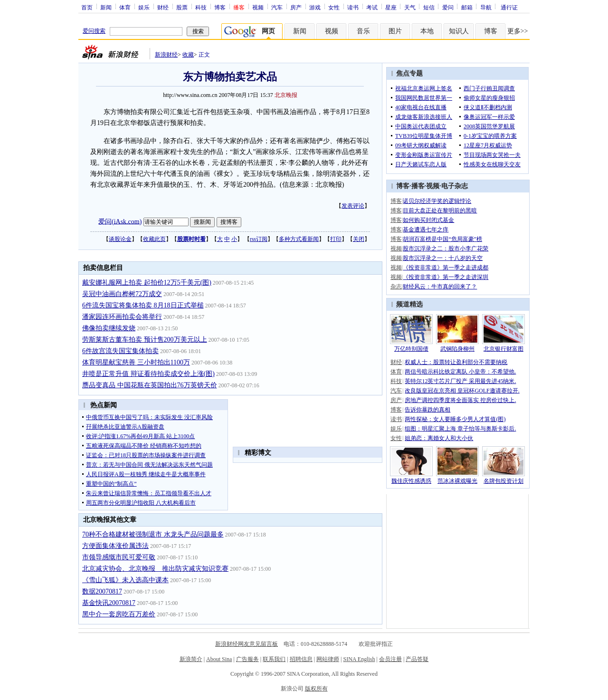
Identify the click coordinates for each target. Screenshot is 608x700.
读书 (353, 7)
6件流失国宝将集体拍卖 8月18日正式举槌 (143, 305)
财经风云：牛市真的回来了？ (440, 287)
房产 (296, 7)
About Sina (219, 659)
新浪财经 (166, 55)
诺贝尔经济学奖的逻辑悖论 (437, 201)
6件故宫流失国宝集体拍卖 (120, 351)
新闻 (106, 7)
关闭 (359, 239)
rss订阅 (259, 239)
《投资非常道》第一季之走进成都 (446, 268)
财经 (163, 7)
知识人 (459, 31)
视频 (258, 7)
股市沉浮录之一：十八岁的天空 (443, 258)
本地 (427, 31)
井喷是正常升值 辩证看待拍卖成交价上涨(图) (148, 374)
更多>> (518, 31)
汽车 (277, 7)
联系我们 (274, 659)
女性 (334, 7)
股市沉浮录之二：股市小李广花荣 (446, 249)
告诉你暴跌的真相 (427, 410)
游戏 (315, 7)
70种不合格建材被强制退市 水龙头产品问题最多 (153, 534)
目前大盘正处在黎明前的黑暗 (440, 211)
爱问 (448, 7)
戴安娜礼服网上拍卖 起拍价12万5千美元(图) (147, 283)
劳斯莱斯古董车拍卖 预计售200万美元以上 (145, 340)
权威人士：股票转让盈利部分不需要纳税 (456, 362)
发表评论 (353, 206)
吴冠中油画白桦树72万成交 (122, 294)
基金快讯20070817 (109, 603)
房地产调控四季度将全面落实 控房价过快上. (460, 400)
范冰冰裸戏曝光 (457, 481)
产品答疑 (417, 659)
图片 (395, 31)
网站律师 (328, 659)
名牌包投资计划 (503, 481)
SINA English (359, 659)
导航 (486, 7)
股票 (182, 7)
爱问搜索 (94, 31)
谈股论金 (120, 239)
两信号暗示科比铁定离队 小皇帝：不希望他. (460, 372)
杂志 (396, 287)
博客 (220, 7)
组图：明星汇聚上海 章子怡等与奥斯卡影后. (460, 429)
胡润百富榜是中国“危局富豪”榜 (442, 239)
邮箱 (467, 7)
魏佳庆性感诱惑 (411, 481)
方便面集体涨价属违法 (115, 546)
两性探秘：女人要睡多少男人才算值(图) (455, 419)
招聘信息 (301, 659)
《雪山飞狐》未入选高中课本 (125, 580)
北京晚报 (286, 95)
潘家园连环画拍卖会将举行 (122, 317)
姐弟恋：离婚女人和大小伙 (439, 438)
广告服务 (247, 659)
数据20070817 (102, 591)
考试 (372, 7)
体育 (125, 7)
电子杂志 (455, 186)
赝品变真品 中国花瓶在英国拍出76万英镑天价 (150, 385)
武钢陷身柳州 (457, 349)
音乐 (363, 31)
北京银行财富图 (503, 349)
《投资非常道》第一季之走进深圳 (446, 277)
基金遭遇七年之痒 (426, 230)
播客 (418, 186)
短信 (429, 7)
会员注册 (390, 659)
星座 (391, 7)
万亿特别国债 (411, 349)
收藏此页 (154, 239)
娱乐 (144, 7)
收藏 (188, 55)
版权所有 (316, 689)
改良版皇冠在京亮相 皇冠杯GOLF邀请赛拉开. (462, 391)
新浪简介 (191, 659)
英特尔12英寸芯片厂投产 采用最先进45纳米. (460, 381)
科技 (201, 7)
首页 (87, 7)
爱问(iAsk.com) (120, 221)
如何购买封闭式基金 (428, 220)
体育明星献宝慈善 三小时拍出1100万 (136, 362)
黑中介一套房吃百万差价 (119, 614)
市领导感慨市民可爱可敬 (119, 557)
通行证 (509, 7)
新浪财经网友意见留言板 (247, 644)
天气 (410, 7)
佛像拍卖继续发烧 (109, 328)
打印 (336, 239)
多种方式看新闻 (299, 239)
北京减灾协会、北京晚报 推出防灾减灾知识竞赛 (155, 569)
